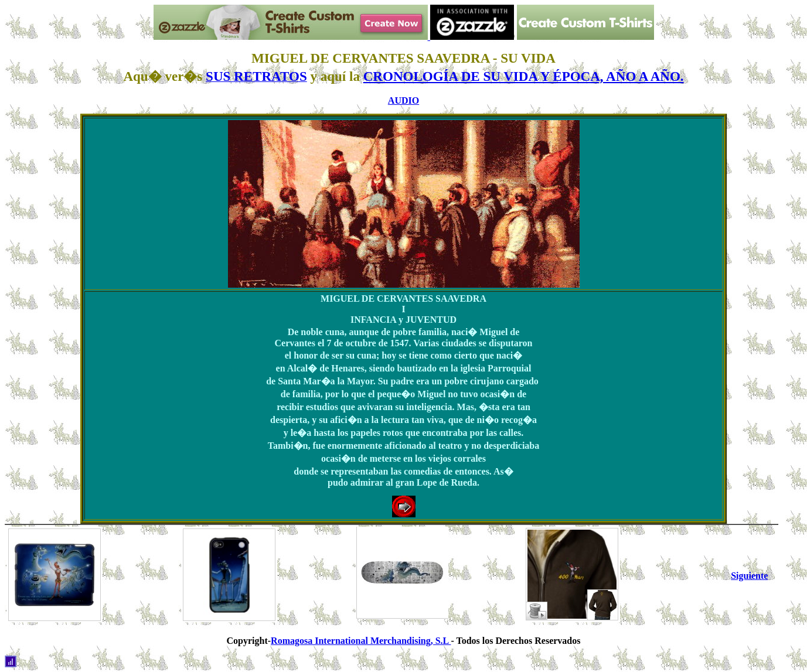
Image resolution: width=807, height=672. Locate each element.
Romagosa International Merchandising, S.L (361, 641)
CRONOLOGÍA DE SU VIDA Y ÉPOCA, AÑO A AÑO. (524, 76)
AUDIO (403, 100)
